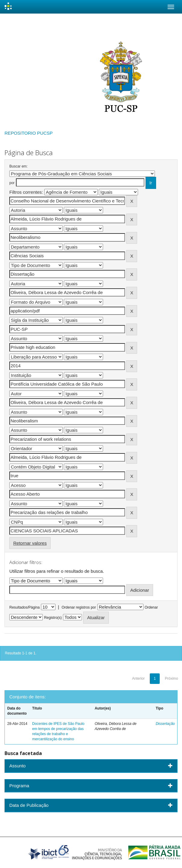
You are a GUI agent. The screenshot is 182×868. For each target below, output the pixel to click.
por (12, 183)
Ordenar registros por (79, 607)
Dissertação (165, 724)
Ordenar (151, 607)
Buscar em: (19, 166)
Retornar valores (30, 543)
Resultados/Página (25, 607)
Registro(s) (53, 618)
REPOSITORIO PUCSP (29, 133)
